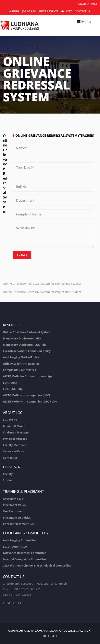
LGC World (10, 420)
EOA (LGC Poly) (13, 389)
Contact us (82, 11)
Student (8, 480)
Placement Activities (17, 518)
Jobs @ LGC (29, 11)
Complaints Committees (19, 370)
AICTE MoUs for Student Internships (28, 376)
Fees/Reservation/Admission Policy (27, 351)
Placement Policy (15, 505)
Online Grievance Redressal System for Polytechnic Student (42, 292)
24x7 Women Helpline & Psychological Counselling (37, 565)
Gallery (66, 11)
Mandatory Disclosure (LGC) (22, 338)
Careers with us (13, 451)
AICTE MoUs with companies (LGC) (26, 395)
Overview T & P (13, 499)
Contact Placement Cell (19, 524)
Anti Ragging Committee (20, 540)
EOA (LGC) (10, 383)
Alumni (14, 11)
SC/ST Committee (15, 547)
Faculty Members (15, 445)
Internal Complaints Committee (25, 559)
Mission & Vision (14, 426)
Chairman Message (16, 432)
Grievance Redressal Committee (25, 553)
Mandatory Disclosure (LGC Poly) (25, 345)
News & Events (49, 11)
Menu (84, 21)
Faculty (8, 474)
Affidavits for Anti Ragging (21, 364)
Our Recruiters (13, 511)
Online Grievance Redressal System (27, 332)
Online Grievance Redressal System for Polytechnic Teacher (42, 284)
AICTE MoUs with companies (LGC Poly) (30, 401)
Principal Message (15, 439)
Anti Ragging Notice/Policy (21, 357)
